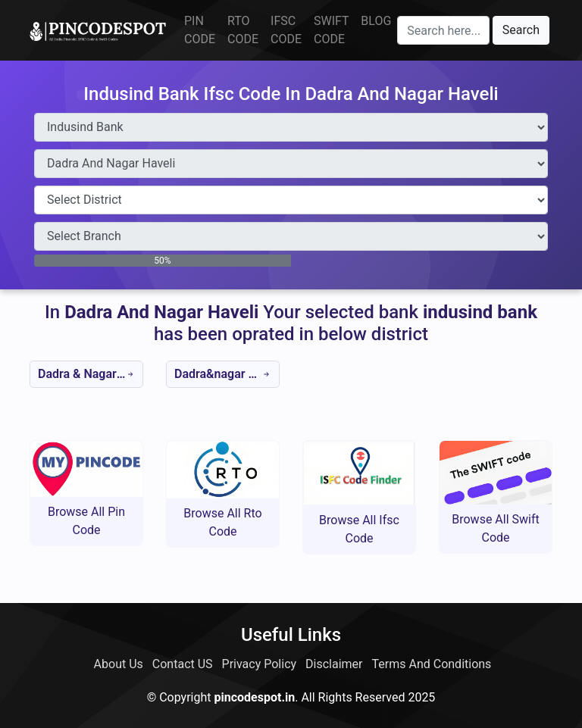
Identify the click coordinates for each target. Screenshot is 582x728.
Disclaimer (334, 664)
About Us (119, 664)
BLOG (376, 21)
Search (521, 30)
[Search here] (443, 30)
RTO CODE (243, 30)
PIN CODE (200, 30)
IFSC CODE (286, 30)
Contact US (183, 664)
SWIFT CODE (331, 30)
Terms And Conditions (432, 664)
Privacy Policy (260, 664)
